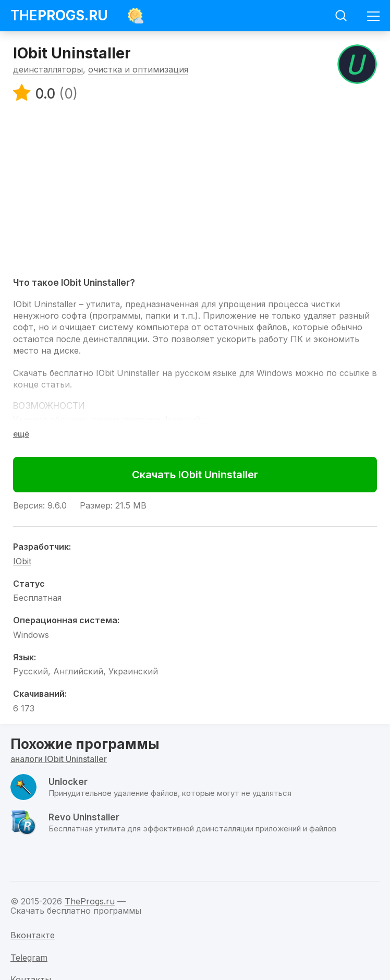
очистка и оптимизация (138, 69)
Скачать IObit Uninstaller (195, 475)
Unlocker (68, 782)
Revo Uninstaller (84, 817)
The (59, 15)
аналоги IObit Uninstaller (59, 759)
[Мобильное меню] (373, 16)
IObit (22, 561)
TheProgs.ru (90, 901)
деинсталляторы (48, 69)
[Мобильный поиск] (341, 16)
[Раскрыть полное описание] (21, 434)
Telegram (29, 958)
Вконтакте (33, 935)
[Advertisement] (195, 189)
